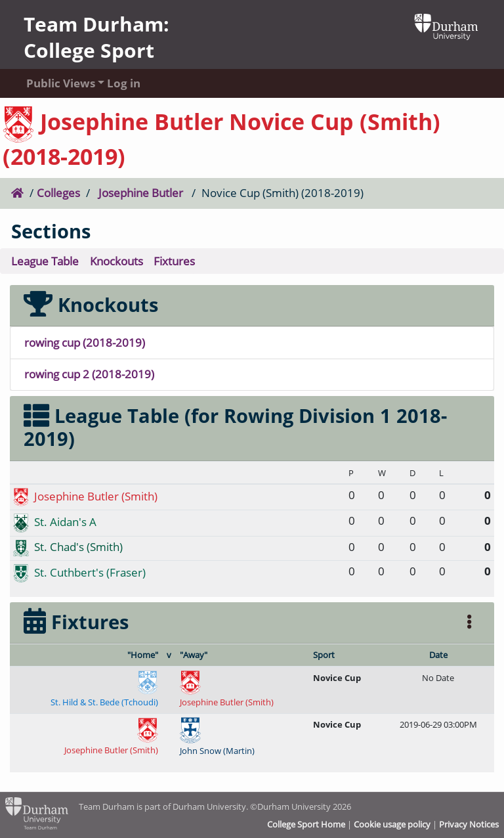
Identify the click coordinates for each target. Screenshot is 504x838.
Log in (124, 83)
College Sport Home (306, 824)
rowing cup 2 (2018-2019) (89, 374)
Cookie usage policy (392, 824)
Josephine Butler (141, 193)
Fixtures (174, 261)
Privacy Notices (469, 824)
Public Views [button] (54, 83)
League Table (45, 261)
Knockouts (116, 261)
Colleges (58, 193)
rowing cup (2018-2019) (85, 342)
